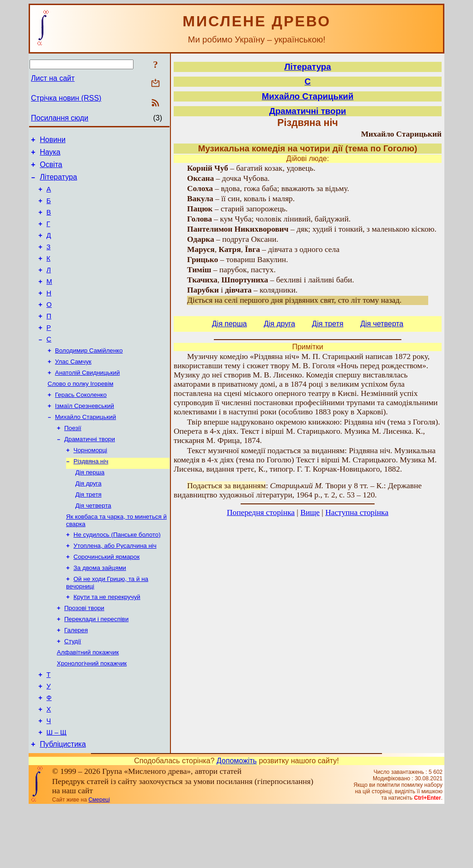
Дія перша (90, 508)
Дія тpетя (88, 532)
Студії (73, 690)
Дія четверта (93, 544)
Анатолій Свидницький (87, 400)
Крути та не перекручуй (107, 642)
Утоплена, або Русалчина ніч (115, 587)
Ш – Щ (57, 791)
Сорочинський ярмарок (106, 599)
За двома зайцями (100, 611)
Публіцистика (63, 805)
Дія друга (88, 520)
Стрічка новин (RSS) (66, 98)
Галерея (76, 678)
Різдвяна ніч (91, 496)
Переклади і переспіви (96, 666)
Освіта (51, 169)
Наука (50, 155)
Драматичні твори (90, 472)
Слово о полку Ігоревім (80, 412)
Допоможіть (237, 821)
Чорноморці (90, 484)
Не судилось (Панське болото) (117, 575)
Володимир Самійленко (89, 376)
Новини (53, 141)
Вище (310, 512)
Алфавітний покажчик (88, 702)
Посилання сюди (60, 118)
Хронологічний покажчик (92, 714)
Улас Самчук (73, 388)
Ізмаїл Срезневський (85, 436)
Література (58, 183)
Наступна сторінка (357, 512)
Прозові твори (84, 654)
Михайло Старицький (85, 448)
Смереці (99, 860)
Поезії (73, 460)
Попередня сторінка (261, 512)
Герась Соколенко (81, 424)
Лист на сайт (53, 78)
